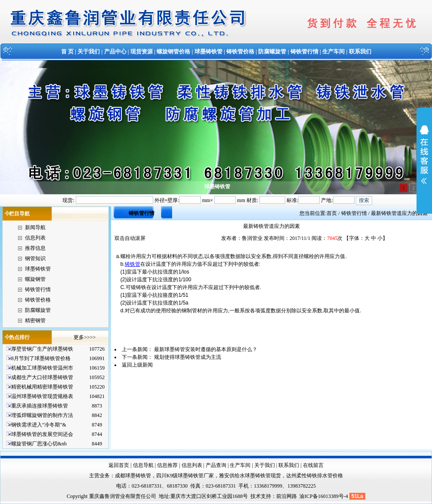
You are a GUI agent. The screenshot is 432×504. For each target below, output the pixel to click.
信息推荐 (167, 465)
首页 (332, 213)
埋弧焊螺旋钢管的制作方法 (42, 415)
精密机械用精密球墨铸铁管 (42, 387)
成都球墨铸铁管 (133, 476)
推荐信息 (35, 248)
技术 (256, 496)
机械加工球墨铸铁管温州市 (42, 368)
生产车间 (333, 51)
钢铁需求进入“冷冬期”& (39, 425)
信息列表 (35, 238)
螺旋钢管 (35, 279)
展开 (424, 160)
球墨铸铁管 (208, 51)
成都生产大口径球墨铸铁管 (42, 377)
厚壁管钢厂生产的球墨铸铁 (42, 349)
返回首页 (119, 465)
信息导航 (143, 465)
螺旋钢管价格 (173, 51)
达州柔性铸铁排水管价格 (315, 476)
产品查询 (216, 465)
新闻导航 (35, 227)
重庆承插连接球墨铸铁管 (40, 406)
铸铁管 (133, 264)
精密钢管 (35, 320)
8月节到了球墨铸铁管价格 (41, 358)
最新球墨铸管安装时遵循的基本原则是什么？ (206, 349)
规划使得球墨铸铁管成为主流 (188, 357)
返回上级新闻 (137, 365)
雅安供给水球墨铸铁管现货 (250, 476)
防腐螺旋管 (272, 51)
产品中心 (115, 51)
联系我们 (360, 51)
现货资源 (142, 51)
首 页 (67, 51)
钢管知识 (35, 258)
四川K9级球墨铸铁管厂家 (185, 476)
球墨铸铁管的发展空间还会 (42, 434)
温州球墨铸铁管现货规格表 (42, 396)
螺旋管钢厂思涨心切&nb (39, 444)
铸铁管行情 (304, 51)
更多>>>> (85, 337)
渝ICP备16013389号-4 (324, 496)
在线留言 (313, 465)
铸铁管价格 (240, 51)
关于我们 (89, 51)
